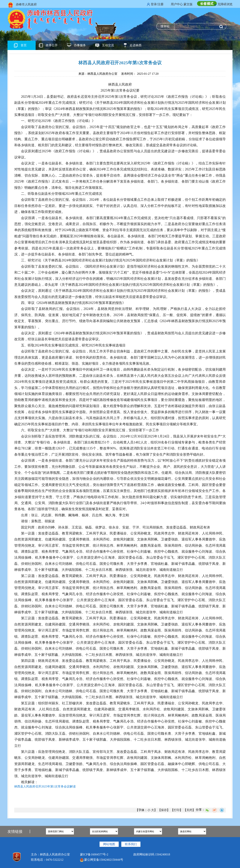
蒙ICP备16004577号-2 (97, 854)
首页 (20, 45)
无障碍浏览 (225, 4)
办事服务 (76, 45)
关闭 (189, 810)
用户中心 (177, 4)
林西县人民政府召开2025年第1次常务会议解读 (45, 786)
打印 (177, 810)
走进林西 (133, 45)
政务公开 (48, 45)
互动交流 (105, 45)
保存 (164, 810)
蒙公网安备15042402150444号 (102, 860)
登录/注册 (157, 4)
